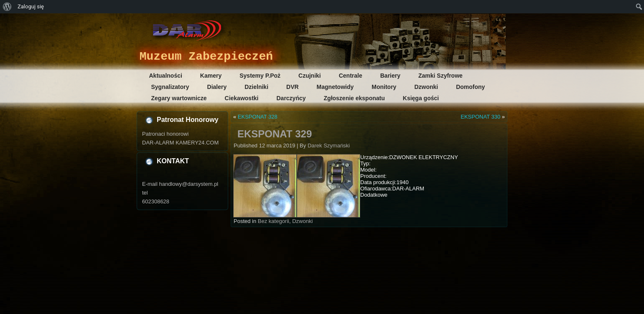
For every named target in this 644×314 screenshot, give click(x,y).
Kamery (211, 76)
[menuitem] (7, 7)
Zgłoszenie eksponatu (354, 98)
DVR (293, 87)
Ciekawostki (242, 98)
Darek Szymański (329, 146)
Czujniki (310, 76)
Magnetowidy (335, 87)
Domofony (470, 87)
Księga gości (421, 98)
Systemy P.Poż (260, 76)
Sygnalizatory (170, 87)
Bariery (390, 76)
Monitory (384, 87)
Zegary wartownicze (179, 98)
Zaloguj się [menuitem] (31, 6)
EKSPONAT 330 (480, 117)
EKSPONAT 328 (258, 117)
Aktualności (166, 76)
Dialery (217, 87)
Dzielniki (256, 87)
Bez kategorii (274, 221)
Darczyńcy (291, 98)
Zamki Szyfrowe (440, 76)
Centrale (351, 76)
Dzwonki (426, 87)
